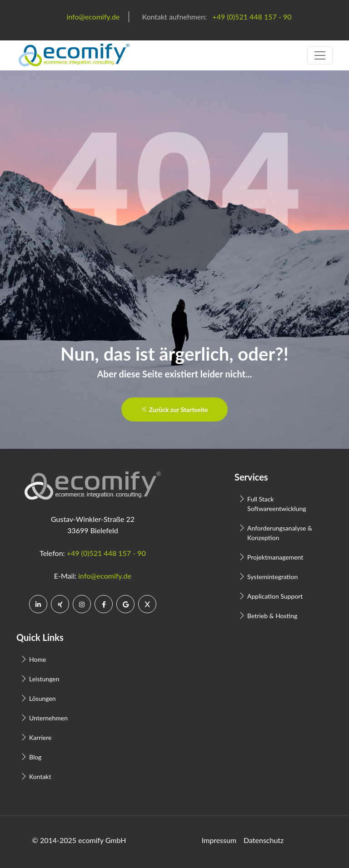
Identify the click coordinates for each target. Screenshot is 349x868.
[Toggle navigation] (320, 55)
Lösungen (42, 698)
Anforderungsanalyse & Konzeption (280, 533)
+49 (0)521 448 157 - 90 (106, 553)
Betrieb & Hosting (272, 616)
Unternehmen (48, 718)
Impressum (219, 840)
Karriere (40, 737)
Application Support (275, 596)
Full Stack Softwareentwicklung (277, 504)
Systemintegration (272, 577)
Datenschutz (264, 840)
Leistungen (44, 679)
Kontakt (40, 776)
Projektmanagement (275, 557)
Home (37, 659)
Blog (35, 757)
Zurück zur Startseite (175, 409)
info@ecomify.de (105, 576)
